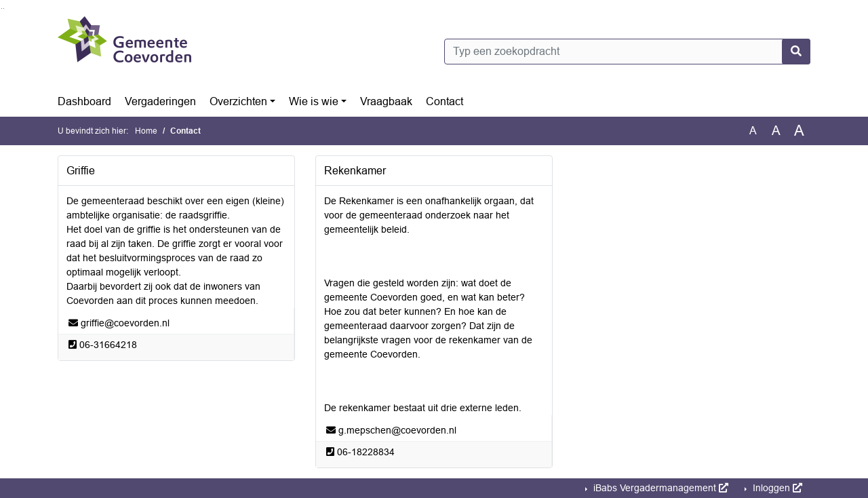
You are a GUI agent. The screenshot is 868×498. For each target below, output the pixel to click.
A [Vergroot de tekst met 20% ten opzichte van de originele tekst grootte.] (776, 131)
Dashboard (84, 101)
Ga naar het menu (4, 8)
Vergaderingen (160, 101)
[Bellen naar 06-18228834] (366, 452)
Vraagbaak (386, 101)
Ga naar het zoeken (2, 8)
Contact (445, 101)
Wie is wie (314, 101)
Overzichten (238, 101)
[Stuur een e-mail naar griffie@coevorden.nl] (125, 323)
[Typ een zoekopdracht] (627, 52)
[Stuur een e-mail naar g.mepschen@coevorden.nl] (397, 430)
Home (146, 131)
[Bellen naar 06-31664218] (108, 345)
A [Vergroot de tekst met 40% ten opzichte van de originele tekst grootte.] (799, 131)
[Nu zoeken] (796, 52)
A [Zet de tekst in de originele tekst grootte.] (753, 131)
